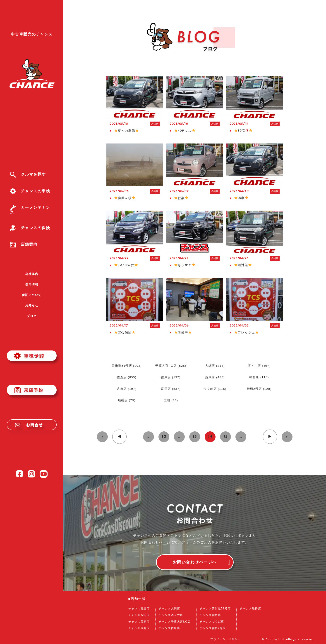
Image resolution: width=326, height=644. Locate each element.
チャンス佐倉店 (139, 628)
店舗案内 (24, 244)
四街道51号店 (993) (127, 366)
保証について (32, 295)
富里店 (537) (171, 389)
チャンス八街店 (139, 615)
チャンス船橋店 (250, 609)
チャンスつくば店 (212, 622)
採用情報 (32, 285)
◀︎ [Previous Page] (119, 437)
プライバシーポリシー (226, 639)
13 (195, 437)
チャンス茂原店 (139, 622)
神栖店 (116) (259, 377)
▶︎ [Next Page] (270, 437)
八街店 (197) (127, 389)
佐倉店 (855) (127, 377)
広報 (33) (171, 400)
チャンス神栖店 (210, 615)
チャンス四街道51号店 (215, 609)
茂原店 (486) (215, 377)
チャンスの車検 (30, 191)
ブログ (32, 316)
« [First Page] (102, 437)
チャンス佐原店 (169, 628)
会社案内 (32, 274)
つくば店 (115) (215, 389)
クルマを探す (28, 174)
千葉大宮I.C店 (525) (171, 366)
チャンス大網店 (169, 609)
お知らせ (32, 305)
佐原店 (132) (171, 377)
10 (164, 437)
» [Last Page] (287, 437)
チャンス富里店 (139, 609)
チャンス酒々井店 (171, 615)
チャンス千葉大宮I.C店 (175, 622)
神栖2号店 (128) (259, 389)
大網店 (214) (215, 366)
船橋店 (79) (127, 400)
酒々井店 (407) (259, 366)
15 (225, 437)
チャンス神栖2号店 (213, 628)
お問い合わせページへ (195, 562)
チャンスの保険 (30, 228)
